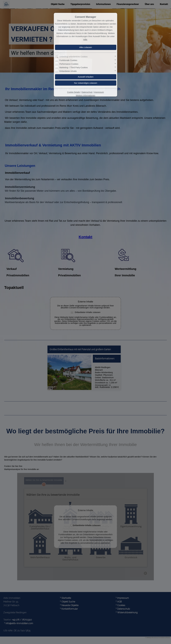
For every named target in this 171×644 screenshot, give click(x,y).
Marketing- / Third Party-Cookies (73, 68)
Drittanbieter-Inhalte (68, 71)
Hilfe (85, 40)
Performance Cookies (69, 64)
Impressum (99, 92)
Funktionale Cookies (68, 60)
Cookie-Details (74, 92)
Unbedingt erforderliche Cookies (73, 57)
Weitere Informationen (85, 95)
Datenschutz (87, 92)
